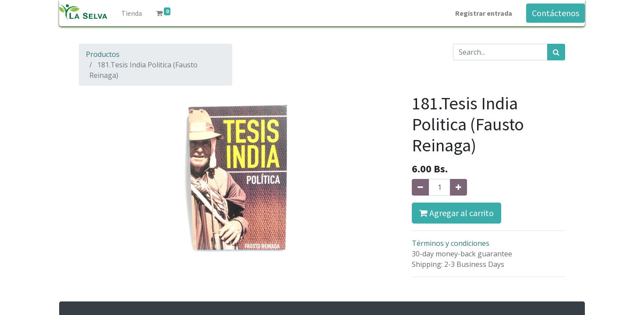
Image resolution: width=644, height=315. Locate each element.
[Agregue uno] (458, 187)
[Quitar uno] (420, 187)
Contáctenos (556, 13)
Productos (103, 54)
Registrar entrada (484, 13)
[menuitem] (132, 13)
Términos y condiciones (451, 243)
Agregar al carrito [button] (456, 213)
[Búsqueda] (556, 52)
